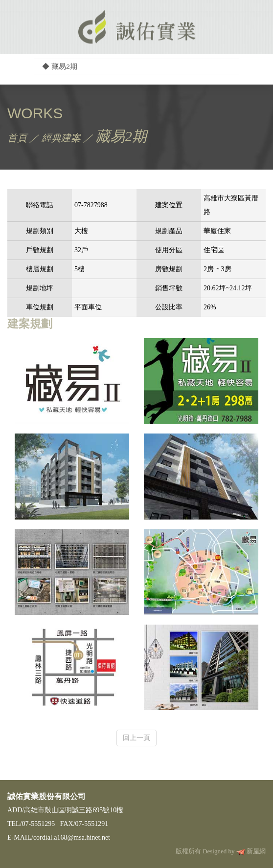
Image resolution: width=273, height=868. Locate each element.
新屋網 (256, 851)
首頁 (17, 138)
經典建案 (61, 138)
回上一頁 (136, 738)
